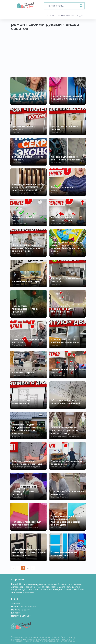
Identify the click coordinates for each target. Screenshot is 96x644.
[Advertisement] (48, 55)
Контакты (16, 613)
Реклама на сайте (20, 610)
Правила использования (24, 607)
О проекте (17, 604)
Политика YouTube (21, 616)
